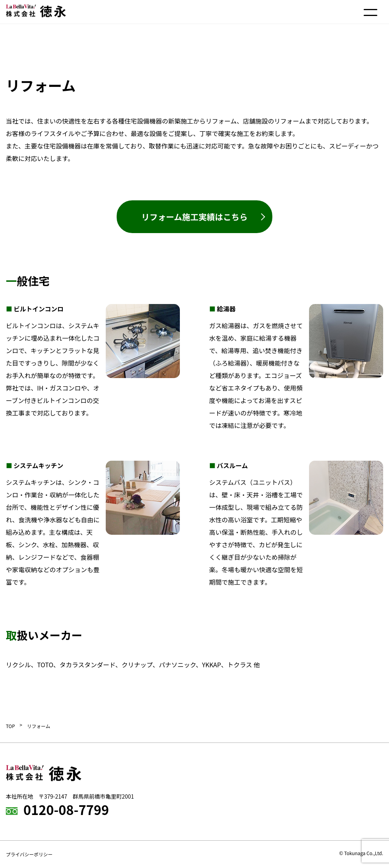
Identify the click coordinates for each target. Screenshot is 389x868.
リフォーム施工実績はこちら (194, 217)
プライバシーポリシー (29, 854)
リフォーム (39, 726)
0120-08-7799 (66, 810)
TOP (10, 726)
